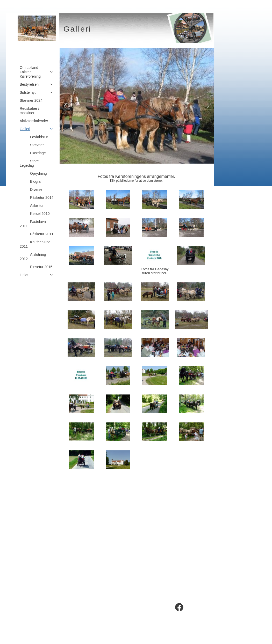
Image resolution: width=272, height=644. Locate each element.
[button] (65, 106)
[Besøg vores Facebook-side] (179, 607)
